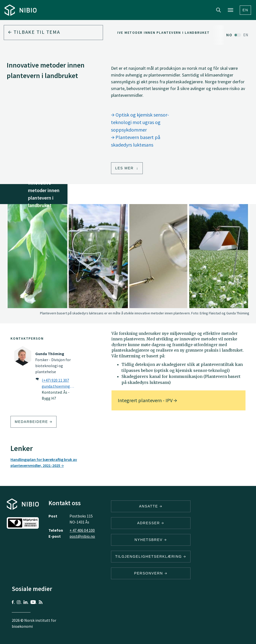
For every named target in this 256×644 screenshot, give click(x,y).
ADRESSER (151, 523)
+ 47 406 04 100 (82, 530)
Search (218, 10)
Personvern (151, 573)
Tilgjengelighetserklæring (151, 556)
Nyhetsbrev (151, 540)
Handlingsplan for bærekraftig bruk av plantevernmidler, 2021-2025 (44, 462)
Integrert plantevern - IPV (147, 400)
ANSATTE (151, 506)
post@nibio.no (82, 536)
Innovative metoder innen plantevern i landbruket (155, 33)
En (245, 10)
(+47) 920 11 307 (55, 380)
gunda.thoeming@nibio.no (59, 386)
